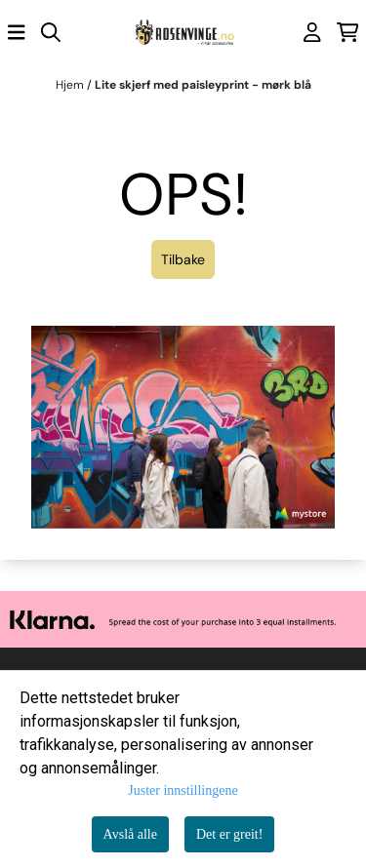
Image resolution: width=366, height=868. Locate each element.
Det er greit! (229, 834)
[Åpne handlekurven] (348, 32)
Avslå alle (130, 834)
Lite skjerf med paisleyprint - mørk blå (203, 85)
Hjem (71, 85)
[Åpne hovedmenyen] (17, 32)
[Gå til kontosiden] (312, 32)
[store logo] (183, 33)
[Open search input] (51, 32)
